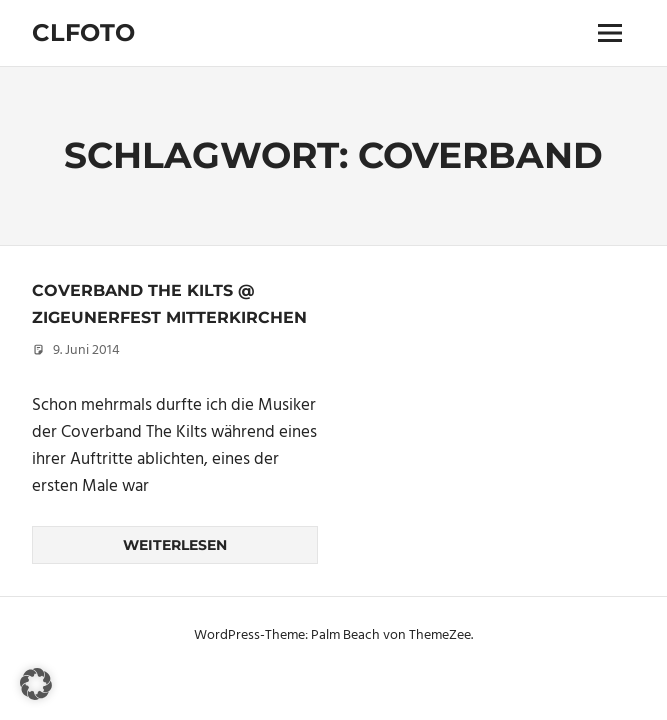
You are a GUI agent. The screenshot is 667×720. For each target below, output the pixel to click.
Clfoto (83, 32)
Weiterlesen (175, 545)
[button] (36, 684)
